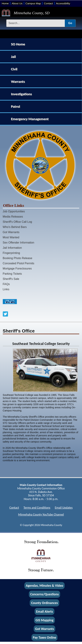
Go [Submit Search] (70, 23)
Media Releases (13, 217)
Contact (48, 3)
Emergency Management (30, 119)
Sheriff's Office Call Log (17, 222)
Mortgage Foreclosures (17, 268)
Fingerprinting (11, 253)
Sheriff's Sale (11, 279)
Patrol (15, 106)
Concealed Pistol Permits (19, 263)
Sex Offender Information (19, 242)
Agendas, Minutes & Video (45, 586)
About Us (17, 3)
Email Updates (64, 508)
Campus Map (33, 3)
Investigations (21, 94)
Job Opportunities (14, 211)
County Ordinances (44, 603)
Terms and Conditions (37, 508)
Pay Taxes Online (45, 637)
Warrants (18, 82)
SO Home (18, 44)
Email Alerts (45, 611)
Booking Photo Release (18, 258)
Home (5, 3)
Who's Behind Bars (15, 227)
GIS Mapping (44, 620)
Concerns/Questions (44, 594)
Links (6, 289)
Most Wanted (11, 237)
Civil (14, 69)
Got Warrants (11, 232)
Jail (13, 57)
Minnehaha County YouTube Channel (41, 515)
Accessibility (63, 3)
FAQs (6, 284)
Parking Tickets (12, 274)
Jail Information (12, 248)
